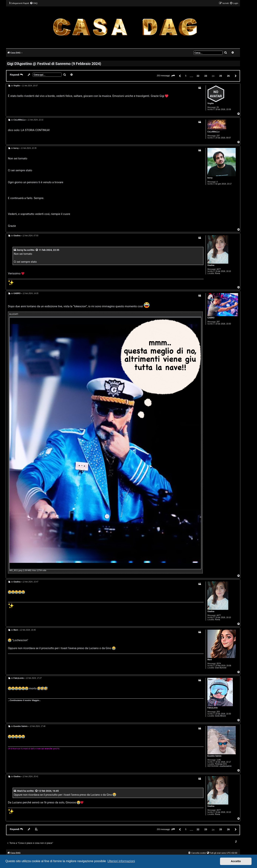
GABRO (211, 318)
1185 (219, 760)
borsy (210, 178)
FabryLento (212, 708)
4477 (219, 269)
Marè (210, 660)
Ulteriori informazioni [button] (121, 861)
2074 (219, 664)
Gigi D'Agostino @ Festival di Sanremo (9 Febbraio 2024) (54, 63)
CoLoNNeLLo (213, 132)
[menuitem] (34, 3)
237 (218, 136)
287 (218, 322)
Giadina (211, 265)
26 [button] (228, 76)
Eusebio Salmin (214, 756)
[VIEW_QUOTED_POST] (37, 250)
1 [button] (186, 76)
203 (218, 712)
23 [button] (206, 76)
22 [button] (198, 76)
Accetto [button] (236, 861)
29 (218, 107)
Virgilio (211, 103)
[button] (173, 76)
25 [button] (221, 76)
